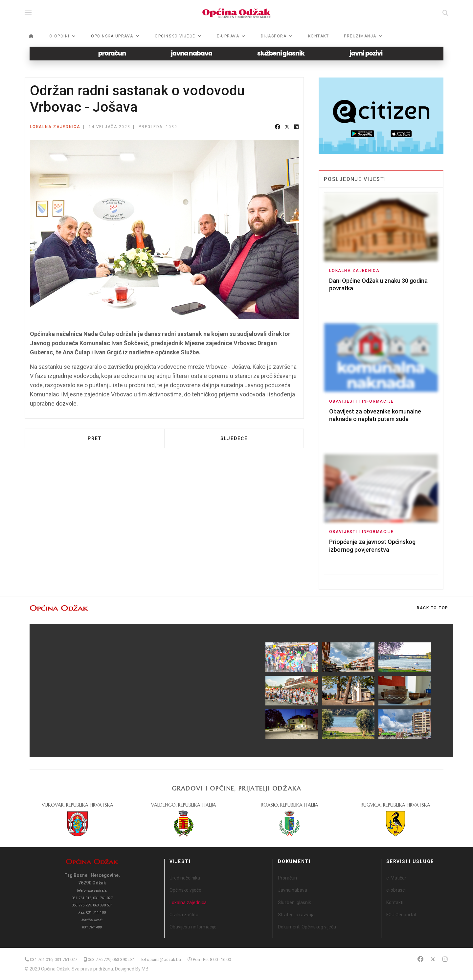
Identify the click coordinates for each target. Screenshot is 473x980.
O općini (59, 36)
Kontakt (319, 36)
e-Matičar (396, 878)
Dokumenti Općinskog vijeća (307, 927)
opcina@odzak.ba (164, 959)
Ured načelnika (185, 878)
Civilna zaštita (184, 915)
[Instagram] (445, 959)
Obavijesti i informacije (361, 401)
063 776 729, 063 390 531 (111, 959)
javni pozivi (366, 53)
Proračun (287, 878)
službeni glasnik (281, 53)
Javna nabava (293, 890)
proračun (112, 53)
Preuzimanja (360, 36)
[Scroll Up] (433, 608)
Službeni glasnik (294, 902)
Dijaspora (274, 36)
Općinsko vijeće (185, 890)
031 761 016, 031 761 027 (54, 959)
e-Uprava (228, 36)
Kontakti (395, 902)
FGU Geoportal (401, 915)
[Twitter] (433, 959)
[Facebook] (420, 959)
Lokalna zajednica (55, 127)
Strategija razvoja (296, 915)
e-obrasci (396, 890)
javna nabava (191, 53)
